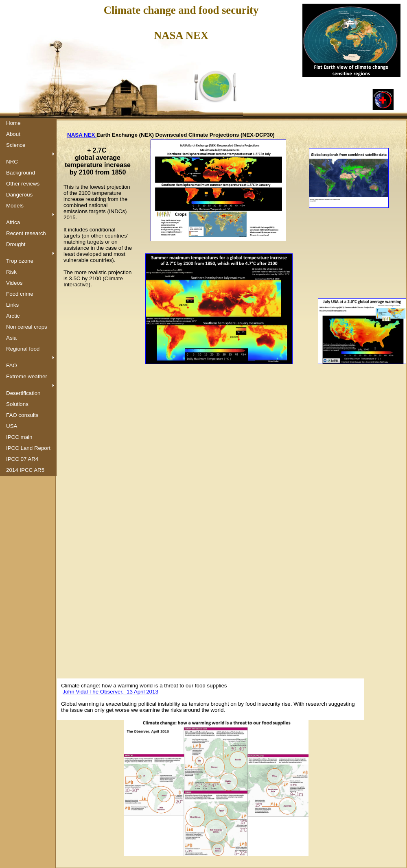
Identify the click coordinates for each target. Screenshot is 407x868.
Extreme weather (27, 376)
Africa (13, 222)
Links (12, 305)
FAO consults (22, 415)
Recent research (26, 233)
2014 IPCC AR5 (25, 470)
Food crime (20, 294)
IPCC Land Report (28, 448)
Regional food (23, 349)
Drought (16, 244)
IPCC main (19, 437)
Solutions (17, 404)
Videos (14, 283)
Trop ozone (20, 261)
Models (15, 206)
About (13, 134)
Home (13, 123)
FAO (12, 365)
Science (16, 145)
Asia (11, 338)
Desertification (23, 393)
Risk (11, 272)
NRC (12, 162)
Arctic (13, 316)
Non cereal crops (27, 327)
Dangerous (19, 195)
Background (21, 173)
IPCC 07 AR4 (22, 459)
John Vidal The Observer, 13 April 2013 (111, 692)
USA (12, 426)
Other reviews (23, 184)
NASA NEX (82, 135)
